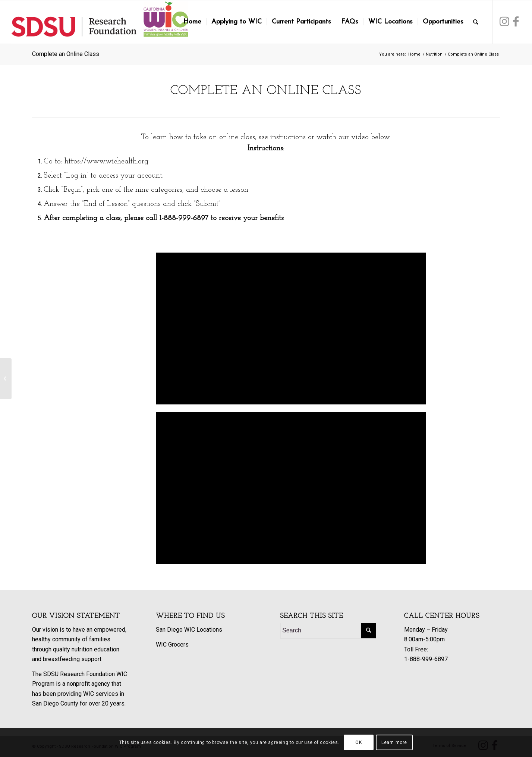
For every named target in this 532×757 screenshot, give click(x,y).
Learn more (394, 742)
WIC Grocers (172, 645)
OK (358, 742)
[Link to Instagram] (504, 22)
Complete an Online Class (66, 54)
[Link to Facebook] (516, 22)
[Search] (476, 22)
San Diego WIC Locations (189, 630)
